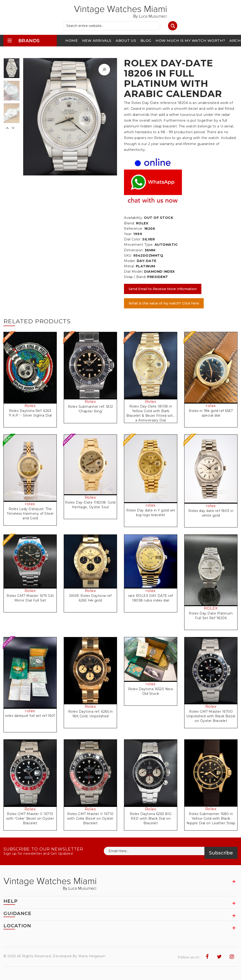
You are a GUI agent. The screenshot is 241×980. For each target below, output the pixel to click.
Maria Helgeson (92, 956)
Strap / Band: (135, 277)
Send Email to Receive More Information (163, 289)
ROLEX (211, 608)
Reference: (133, 229)
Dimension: (134, 250)
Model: (130, 261)
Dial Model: (134, 272)
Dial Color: (133, 239)
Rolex (30, 406)
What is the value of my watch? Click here (164, 303)
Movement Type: (139, 245)
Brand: (129, 223)
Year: (128, 234)
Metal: (129, 266)
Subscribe (221, 853)
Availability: (133, 218)
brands (23, 40)
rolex (211, 406)
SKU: (128, 256)
